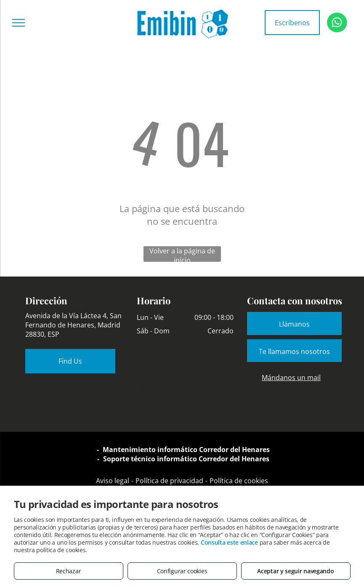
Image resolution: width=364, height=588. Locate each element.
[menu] (19, 23)
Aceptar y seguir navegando (295, 571)
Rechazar (69, 571)
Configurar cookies (182, 571)
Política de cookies (239, 481)
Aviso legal (113, 481)
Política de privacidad (169, 481)
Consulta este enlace (229, 542)
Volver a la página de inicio (182, 254)
